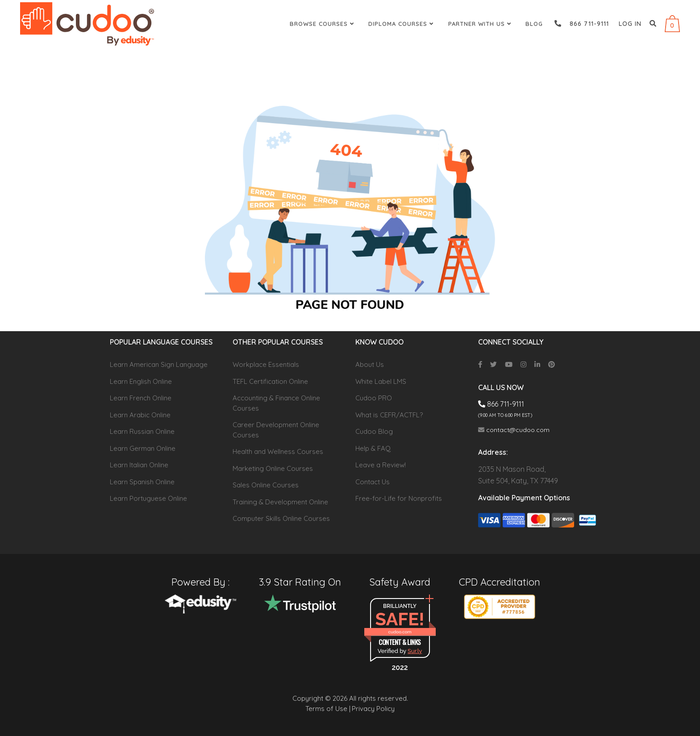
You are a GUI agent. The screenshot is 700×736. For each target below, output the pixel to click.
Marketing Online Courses (273, 468)
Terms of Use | (328, 709)
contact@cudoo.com (514, 430)
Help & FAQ (373, 448)
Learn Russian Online (142, 431)
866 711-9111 (582, 24)
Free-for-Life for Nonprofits (399, 498)
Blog (534, 24)
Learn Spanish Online (142, 482)
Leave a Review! (381, 465)
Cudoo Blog (374, 431)
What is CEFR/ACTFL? (389, 415)
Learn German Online (143, 448)
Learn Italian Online (139, 465)
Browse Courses (323, 24)
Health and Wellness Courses (278, 451)
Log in (630, 24)
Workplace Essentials (266, 364)
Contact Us (373, 482)
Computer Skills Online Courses (281, 518)
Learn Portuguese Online (148, 498)
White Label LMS (381, 381)
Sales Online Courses (266, 485)
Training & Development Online (280, 502)
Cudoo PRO (374, 398)
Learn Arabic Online (140, 415)
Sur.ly (415, 651)
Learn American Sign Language (159, 364)
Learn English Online (141, 381)
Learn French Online (141, 398)
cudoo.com (400, 632)
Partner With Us (481, 24)
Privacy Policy (373, 709)
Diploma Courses (402, 24)
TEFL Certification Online (270, 381)
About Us (370, 364)
